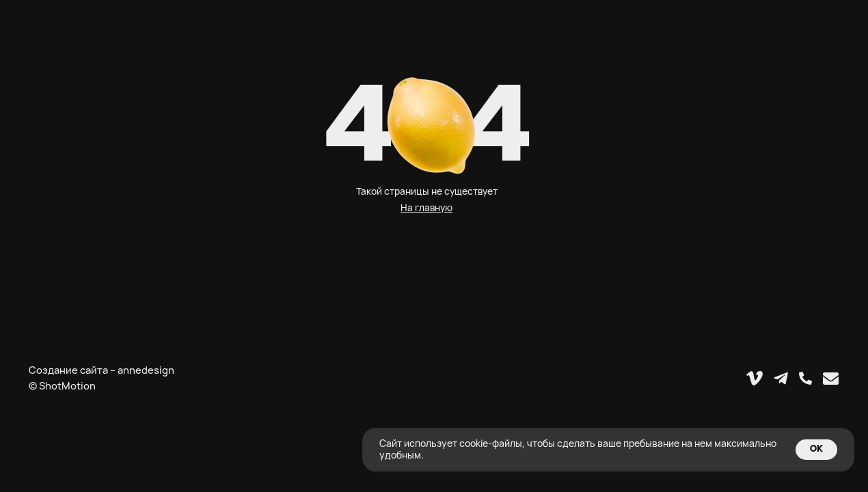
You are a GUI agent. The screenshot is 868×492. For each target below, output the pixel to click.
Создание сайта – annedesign (101, 370)
